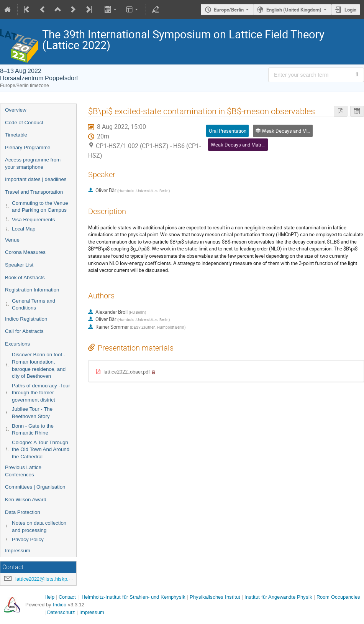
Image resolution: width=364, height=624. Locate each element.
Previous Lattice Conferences (23, 471)
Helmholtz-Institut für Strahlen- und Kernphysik (134, 597)
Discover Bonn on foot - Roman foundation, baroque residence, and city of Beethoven (39, 365)
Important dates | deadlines (36, 179)
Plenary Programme (28, 147)
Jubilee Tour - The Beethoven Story (32, 413)
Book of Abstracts (25, 277)
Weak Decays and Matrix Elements (248, 145)
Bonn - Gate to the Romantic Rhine (33, 430)
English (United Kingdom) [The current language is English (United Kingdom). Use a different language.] (294, 10)
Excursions (17, 344)
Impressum (18, 551)
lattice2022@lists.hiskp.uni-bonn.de (55, 579)
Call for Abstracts (24, 331)
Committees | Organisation (35, 487)
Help (49, 597)
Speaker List (19, 265)
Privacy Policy (28, 539)
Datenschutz (61, 612)
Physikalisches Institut (215, 597)
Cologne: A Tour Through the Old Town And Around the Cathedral (41, 449)
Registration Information (32, 290)
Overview (16, 110)
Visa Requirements (33, 220)
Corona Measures (25, 252)
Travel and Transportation (34, 192)
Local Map (24, 229)
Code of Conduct (24, 123)
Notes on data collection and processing (39, 527)
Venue (12, 240)
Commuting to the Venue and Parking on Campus (40, 207)
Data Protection (23, 512)
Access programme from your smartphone (33, 163)
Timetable (16, 135)
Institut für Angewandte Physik (278, 597)
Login (350, 10)
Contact (67, 597)
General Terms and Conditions (34, 305)
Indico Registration (26, 319)
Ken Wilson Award (26, 500)
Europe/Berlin (229, 10)
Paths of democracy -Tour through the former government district (41, 393)
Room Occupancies (338, 597)
